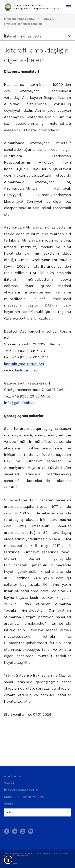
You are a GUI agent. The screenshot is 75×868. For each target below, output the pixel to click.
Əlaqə (8, 804)
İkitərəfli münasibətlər (20, 19)
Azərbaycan (13, 776)
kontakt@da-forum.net (24, 364)
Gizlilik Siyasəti (11, 864)
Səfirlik (9, 783)
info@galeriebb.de (20, 403)
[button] (8, 860)
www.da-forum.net (21, 370)
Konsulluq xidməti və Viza (24, 797)
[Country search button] (68, 812)
